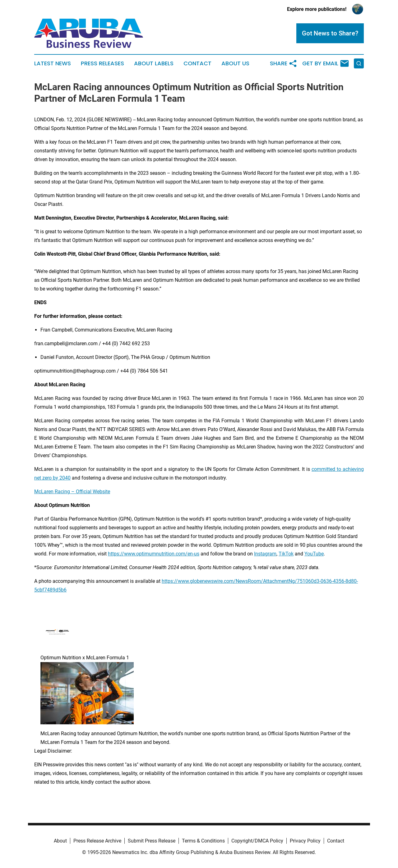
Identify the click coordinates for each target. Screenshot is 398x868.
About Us (235, 63)
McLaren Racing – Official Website (72, 492)
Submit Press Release (152, 841)
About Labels (154, 63)
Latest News (53, 63)
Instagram (265, 554)
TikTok (286, 554)
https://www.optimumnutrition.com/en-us (154, 554)
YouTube (314, 554)
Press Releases (102, 63)
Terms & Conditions (203, 841)
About (60, 841)
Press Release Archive (97, 841)
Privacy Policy (305, 841)
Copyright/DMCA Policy (257, 841)
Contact (197, 63)
